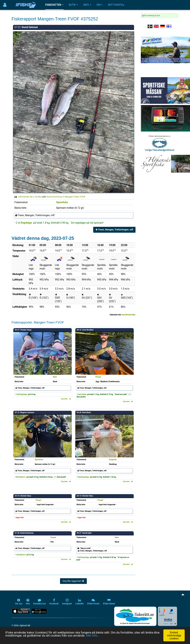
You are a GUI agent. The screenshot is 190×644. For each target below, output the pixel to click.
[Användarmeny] (5, 5)
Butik (74, 5)
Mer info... (93, 635)
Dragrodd (113, 460)
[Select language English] (156, 26)
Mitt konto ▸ (116, 5)
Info (87, 5)
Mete (55, 377)
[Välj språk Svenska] (150, 26)
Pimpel (98, 377)
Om (100, 5)
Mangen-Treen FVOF (75, 197)
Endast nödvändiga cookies (174, 635)
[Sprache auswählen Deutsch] (163, 26)
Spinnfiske (62, 202)
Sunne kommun (54, 197)
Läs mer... (66, 399)
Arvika (38, 197)
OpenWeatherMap (128, 315)
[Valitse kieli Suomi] (169, 26)
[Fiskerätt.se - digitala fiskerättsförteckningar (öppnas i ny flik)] (135, 616)
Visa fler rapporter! (73, 581)
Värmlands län (25, 197)
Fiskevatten (54, 5)
